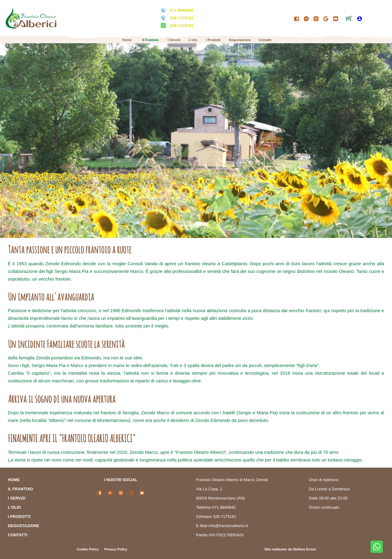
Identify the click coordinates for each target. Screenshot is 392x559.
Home (127, 40)
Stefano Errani (304, 549)
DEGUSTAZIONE (24, 526)
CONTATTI (18, 535)
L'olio (193, 40)
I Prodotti (213, 40)
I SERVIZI (17, 498)
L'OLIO (15, 507)
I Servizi (174, 40)
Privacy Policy (116, 549)
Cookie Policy (88, 549)
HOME (14, 480)
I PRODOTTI (19, 517)
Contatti (265, 40)
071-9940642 (182, 10)
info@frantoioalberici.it (228, 526)
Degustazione (240, 40)
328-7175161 (182, 18)
